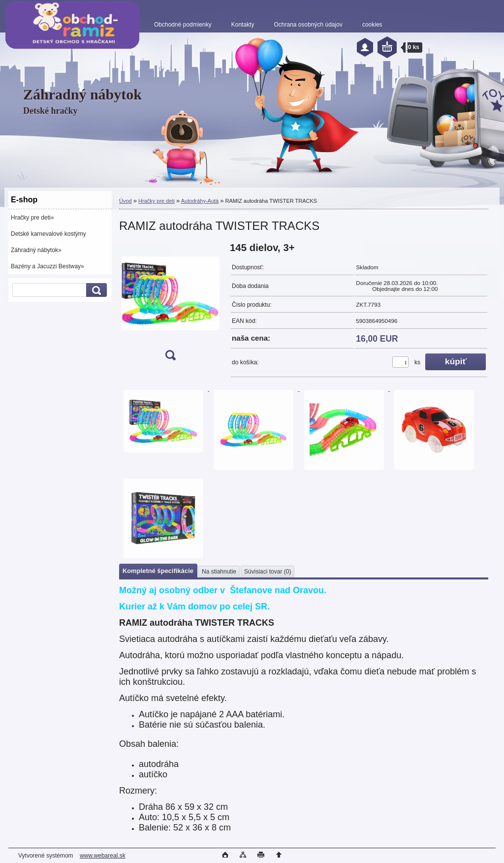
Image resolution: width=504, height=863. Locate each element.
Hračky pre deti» (32, 218)
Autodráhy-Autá (200, 201)
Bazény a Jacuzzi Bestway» (47, 266)
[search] (95, 290)
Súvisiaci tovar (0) (268, 572)
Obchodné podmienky (183, 25)
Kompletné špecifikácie (158, 571)
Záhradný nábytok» (36, 250)
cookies (372, 25)
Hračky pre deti (157, 201)
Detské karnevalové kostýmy (48, 234)
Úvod (126, 201)
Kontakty (243, 25)
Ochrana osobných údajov (308, 25)
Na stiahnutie (219, 572)
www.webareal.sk (103, 856)
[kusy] (400, 362)
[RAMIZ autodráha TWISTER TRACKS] (170, 304)
